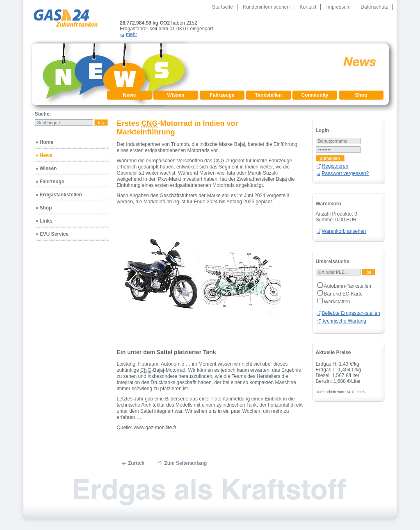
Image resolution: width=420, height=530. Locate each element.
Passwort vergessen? (346, 168)
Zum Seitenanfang (185, 457)
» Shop (44, 202)
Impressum (339, 7)
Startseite (223, 7)
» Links (44, 215)
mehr (178, 29)
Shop (361, 89)
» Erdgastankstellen (59, 189)
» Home (45, 136)
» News (44, 150)
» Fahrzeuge (50, 176)
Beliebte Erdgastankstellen (351, 307)
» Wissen (46, 163)
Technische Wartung (344, 315)
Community (315, 89)
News (129, 89)
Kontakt (308, 7)
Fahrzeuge (222, 89)
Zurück (136, 457)
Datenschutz (374, 7)
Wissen (176, 89)
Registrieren (335, 160)
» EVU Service (52, 228)
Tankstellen (268, 89)
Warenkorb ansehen (344, 225)
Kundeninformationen (266, 7)
